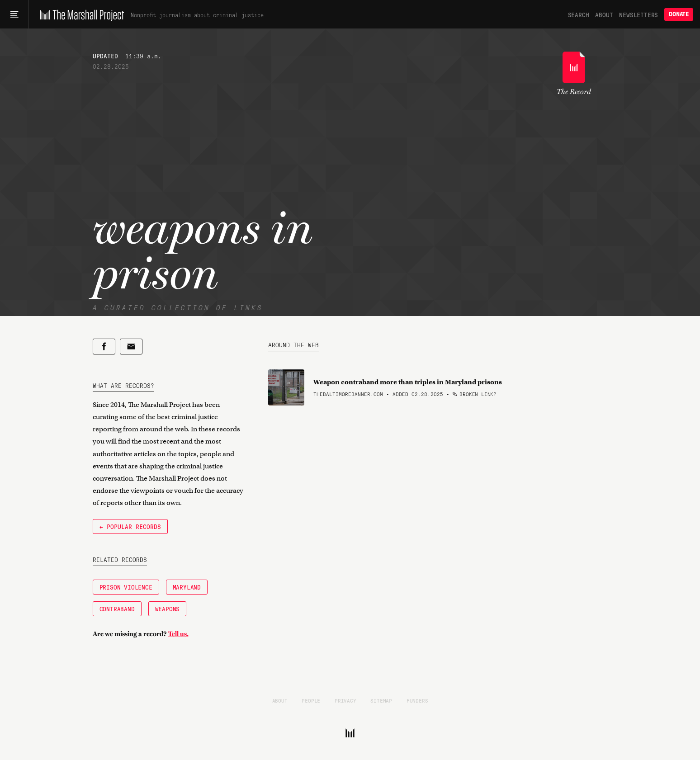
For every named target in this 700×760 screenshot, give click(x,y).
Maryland (187, 587)
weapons (168, 609)
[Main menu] (14, 14)
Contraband (117, 609)
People (311, 700)
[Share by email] (131, 347)
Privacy (345, 700)
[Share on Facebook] (104, 347)
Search (579, 14)
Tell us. (178, 634)
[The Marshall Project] (80, 14)
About (604, 14)
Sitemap (381, 700)
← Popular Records (130, 526)
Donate (679, 14)
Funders (417, 700)
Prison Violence (126, 587)
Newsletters (639, 14)
